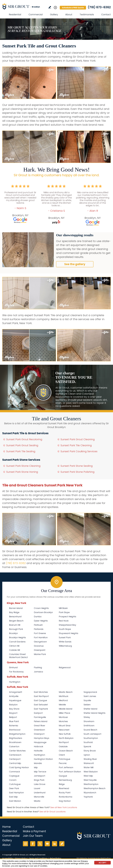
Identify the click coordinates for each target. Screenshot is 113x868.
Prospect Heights (67, 617)
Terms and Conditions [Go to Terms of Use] (38, 858)
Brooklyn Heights (17, 637)
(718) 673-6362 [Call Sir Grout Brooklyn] (99, 7)
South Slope (65, 629)
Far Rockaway (16, 672)
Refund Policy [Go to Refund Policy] (55, 858)
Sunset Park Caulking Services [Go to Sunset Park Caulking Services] (79, 451)
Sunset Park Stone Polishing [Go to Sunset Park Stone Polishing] (77, 472)
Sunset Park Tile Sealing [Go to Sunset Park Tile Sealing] (21, 451)
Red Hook (64, 621)
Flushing (38, 667)
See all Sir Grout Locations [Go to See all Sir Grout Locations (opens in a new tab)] (52, 812)
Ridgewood (65, 667)
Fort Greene (40, 633)
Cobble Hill (15, 650)
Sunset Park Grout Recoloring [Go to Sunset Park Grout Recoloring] (24, 439)
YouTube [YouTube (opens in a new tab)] (47, 844)
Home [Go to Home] (6, 827)
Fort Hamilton (41, 637)
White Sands (65, 642)
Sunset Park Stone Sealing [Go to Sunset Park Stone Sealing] (77, 466)
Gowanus (39, 646)
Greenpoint (40, 650)
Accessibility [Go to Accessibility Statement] (8, 858)
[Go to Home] (23, 6)
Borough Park (16, 629)
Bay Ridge (14, 612)
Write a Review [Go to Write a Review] (50, 7)
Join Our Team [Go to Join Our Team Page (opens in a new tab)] (33, 836)
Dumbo (38, 617)
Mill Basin (63, 608)
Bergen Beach (16, 621)
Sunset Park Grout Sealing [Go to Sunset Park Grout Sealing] (22, 445)
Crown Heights (41, 608)
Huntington (15, 682)
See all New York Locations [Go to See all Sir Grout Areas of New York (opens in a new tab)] (64, 807)
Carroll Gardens (17, 642)
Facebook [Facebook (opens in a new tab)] (33, 844)
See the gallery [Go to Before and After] (75, 264)
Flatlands (39, 629)
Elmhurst (13, 667)
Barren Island (16, 608)
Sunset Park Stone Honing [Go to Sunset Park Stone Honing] (22, 472)
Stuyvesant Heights (69, 633)
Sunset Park (65, 637)
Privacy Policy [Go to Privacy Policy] (21, 858)
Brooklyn (13, 633)
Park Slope (64, 612)
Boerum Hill (15, 625)
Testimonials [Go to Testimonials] (87, 14)
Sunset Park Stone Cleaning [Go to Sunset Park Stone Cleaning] (23, 466)
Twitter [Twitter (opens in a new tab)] (40, 844)
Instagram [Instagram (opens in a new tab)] (25, 844)
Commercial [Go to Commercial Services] (36, 14)
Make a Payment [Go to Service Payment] (34, 831)
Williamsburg (65, 646)
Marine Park (40, 654)
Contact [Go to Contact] (106, 14)
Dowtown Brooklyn (43, 612)
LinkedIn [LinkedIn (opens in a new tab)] (55, 844)
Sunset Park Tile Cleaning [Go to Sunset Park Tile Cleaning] (76, 445)
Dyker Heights (41, 621)
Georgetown (40, 642)
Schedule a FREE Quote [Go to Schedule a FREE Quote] (73, 8)
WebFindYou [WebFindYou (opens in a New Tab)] (106, 858)
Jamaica (38, 672)
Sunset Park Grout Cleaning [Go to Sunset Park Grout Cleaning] (78, 439)
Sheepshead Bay (67, 625)
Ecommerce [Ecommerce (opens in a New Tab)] (93, 858)
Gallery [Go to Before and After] (54, 14)
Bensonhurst (15, 617)
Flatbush (38, 625)
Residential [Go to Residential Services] (15, 14)
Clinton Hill (14, 646)
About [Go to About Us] (69, 14)
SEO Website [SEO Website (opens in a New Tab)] (82, 858)
